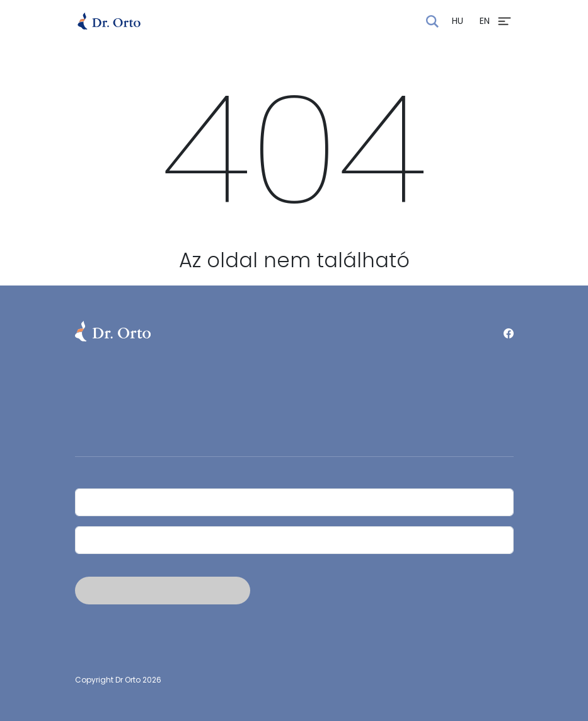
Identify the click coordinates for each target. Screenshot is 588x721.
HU (458, 21)
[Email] (294, 540)
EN (485, 21)
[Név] (294, 502)
